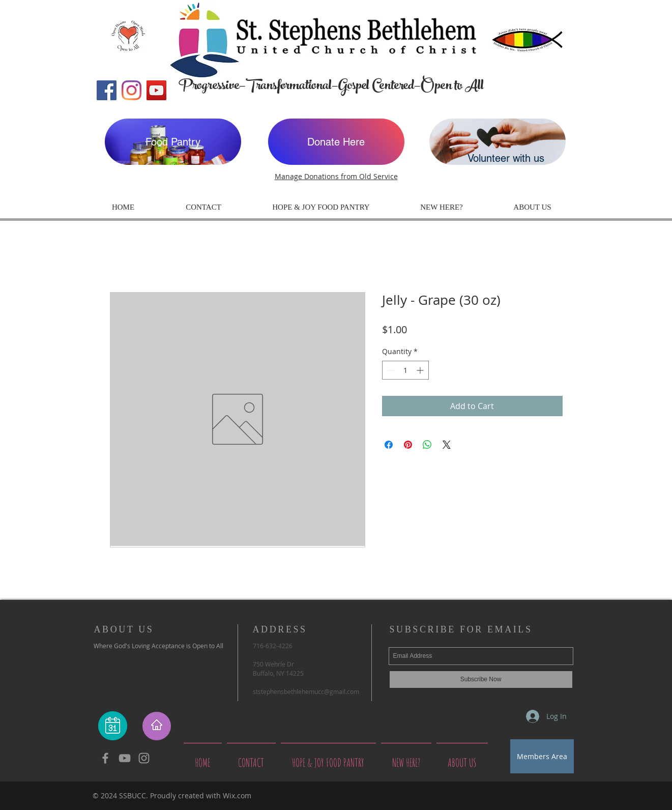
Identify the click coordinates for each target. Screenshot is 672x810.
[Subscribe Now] (481, 679)
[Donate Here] (336, 142)
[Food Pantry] (173, 142)
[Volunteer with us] (498, 142)
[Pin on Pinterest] (408, 445)
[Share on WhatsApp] (427, 445)
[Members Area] (542, 756)
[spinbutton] (405, 370)
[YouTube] (156, 90)
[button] (442, 207)
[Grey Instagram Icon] (144, 758)
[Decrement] (390, 370)
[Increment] (421, 370)
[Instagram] (132, 90)
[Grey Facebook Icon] (105, 758)
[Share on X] (447, 445)
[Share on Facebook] (389, 445)
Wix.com (237, 795)
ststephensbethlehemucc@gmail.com (306, 691)
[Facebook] (107, 90)
